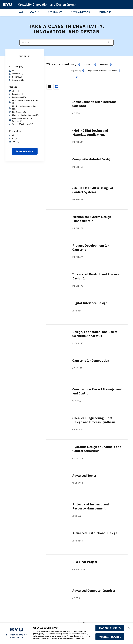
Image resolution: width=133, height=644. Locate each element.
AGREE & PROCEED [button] (110, 637)
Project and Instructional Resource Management (91, 506)
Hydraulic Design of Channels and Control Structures (94, 449)
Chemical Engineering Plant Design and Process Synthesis (95, 420)
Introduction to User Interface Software (95, 104)
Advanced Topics (85, 476)
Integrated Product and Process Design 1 (97, 276)
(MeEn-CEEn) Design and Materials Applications (91, 132)
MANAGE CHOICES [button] (110, 628)
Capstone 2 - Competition (91, 361)
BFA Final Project (85, 562)
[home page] (8, 5)
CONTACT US (105, 12)
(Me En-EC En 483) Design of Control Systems (93, 190)
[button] (129, 627)
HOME (21, 12)
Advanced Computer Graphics (95, 591)
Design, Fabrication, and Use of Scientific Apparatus (96, 334)
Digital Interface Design (90, 303)
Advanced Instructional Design (96, 533)
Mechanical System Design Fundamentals (92, 219)
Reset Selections (25, 151)
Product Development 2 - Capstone (91, 247)
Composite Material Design (92, 159)
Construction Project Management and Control (91, 391)
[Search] (66, 43)
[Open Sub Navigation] (43, 12)
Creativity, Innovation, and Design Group (47, 4)
